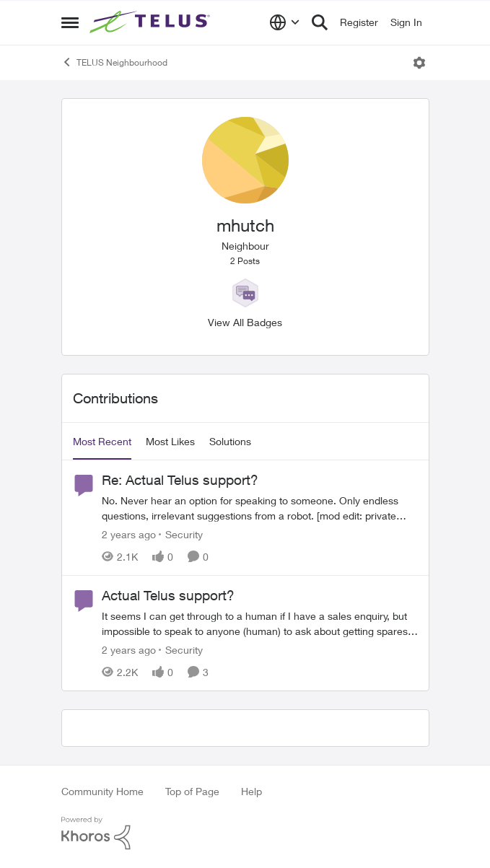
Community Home (102, 791)
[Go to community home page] (152, 22)
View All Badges (245, 322)
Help (251, 791)
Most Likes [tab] (170, 441)
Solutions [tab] (230, 441)
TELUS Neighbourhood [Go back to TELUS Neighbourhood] (114, 62)
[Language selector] (285, 22)
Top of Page (192, 791)
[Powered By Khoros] (245, 833)
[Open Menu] (419, 63)
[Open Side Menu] (70, 22)
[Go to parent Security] (181, 534)
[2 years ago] (129, 534)
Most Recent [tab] (102, 441)
